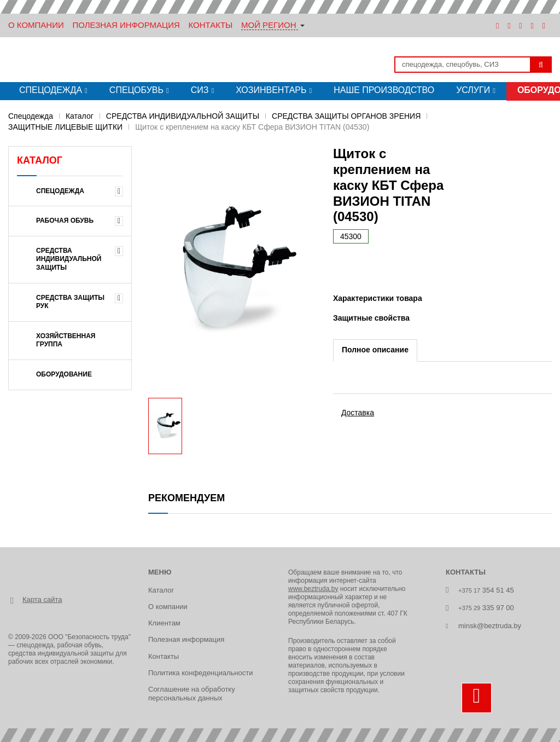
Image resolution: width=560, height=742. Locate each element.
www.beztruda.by (313, 589)
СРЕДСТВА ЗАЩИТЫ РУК (70, 302)
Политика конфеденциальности (200, 673)
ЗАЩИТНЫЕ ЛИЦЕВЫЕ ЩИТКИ (65, 127)
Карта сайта (42, 599)
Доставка (358, 413)
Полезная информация (126, 25)
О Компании (36, 25)
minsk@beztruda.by (490, 626)
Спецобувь (136, 90)
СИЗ (200, 90)
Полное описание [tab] (375, 350)
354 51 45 (486, 590)
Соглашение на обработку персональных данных (192, 694)
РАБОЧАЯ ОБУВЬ (65, 221)
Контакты (210, 25)
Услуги (473, 90)
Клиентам (164, 623)
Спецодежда (51, 90)
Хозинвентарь (271, 90)
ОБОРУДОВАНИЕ (64, 374)
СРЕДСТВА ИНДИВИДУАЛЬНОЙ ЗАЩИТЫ (183, 116)
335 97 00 (486, 608)
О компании (168, 607)
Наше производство (384, 90)
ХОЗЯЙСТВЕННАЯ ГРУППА (66, 340)
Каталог (80, 116)
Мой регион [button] (269, 25)
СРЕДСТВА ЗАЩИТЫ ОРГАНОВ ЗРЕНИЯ (346, 116)
